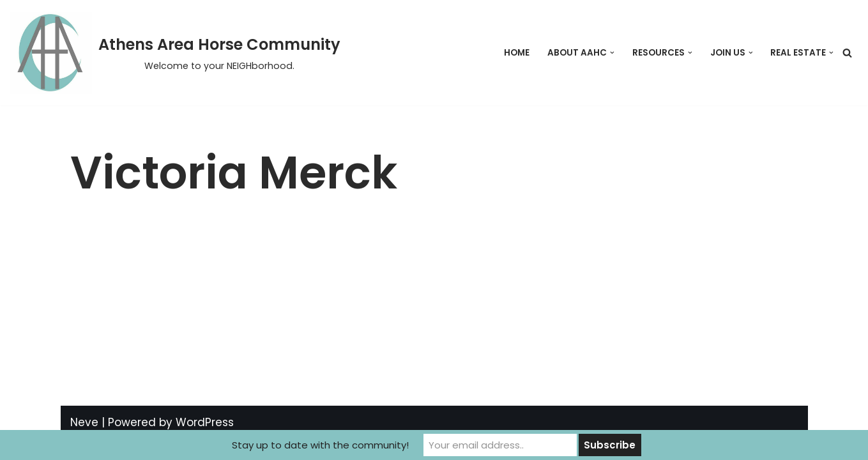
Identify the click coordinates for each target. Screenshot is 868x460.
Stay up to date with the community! (320, 445)
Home (517, 53)
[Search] (847, 53)
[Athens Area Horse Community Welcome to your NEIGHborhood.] (175, 53)
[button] (612, 53)
